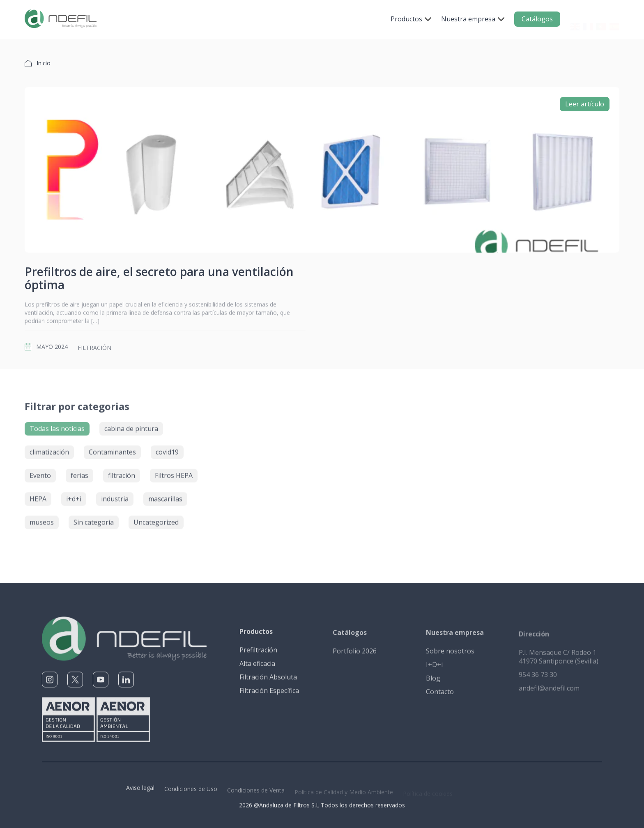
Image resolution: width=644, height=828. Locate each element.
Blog (433, 683)
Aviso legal (140, 792)
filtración (94, 352)
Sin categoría (94, 519)
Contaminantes (112, 448)
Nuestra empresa (468, 19)
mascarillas (165, 495)
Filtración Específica (269, 695)
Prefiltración (258, 654)
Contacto (440, 696)
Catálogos (537, 19)
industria (115, 495)
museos (42, 519)
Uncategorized (156, 519)
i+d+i (74, 495)
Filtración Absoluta (268, 681)
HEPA (38, 495)
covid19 (167, 448)
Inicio (44, 63)
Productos (406, 19)
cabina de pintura (131, 425)
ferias (79, 472)
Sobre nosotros (450, 655)
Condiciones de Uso (191, 793)
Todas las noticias (57, 425)
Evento (40, 472)
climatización (49, 448)
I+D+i (434, 669)
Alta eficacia (257, 667)
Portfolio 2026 (355, 655)
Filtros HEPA (174, 472)
